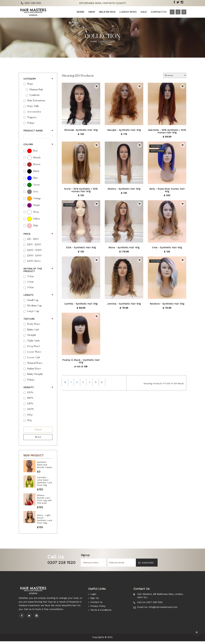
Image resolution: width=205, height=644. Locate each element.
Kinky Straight (35, 377)
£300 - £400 (34, 258)
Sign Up (95, 601)
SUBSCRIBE (146, 565)
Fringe (31, 126)
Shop (91, 13)
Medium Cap (34, 308)
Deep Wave (34, 349)
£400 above (34, 264)
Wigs (30, 87)
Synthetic (35, 98)
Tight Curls (33, 343)
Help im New (106, 13)
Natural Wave (35, 366)
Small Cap (33, 303)
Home (80, 13)
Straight (32, 338)
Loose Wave (34, 355)
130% (30, 406)
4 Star (30, 285)
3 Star (30, 290)
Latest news (127, 13)
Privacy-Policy (98, 609)
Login (93, 597)
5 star (30, 279)
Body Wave (34, 327)
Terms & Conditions (101, 613)
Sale (143, 13)
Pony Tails (33, 109)
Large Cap (33, 314)
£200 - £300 (34, 253)
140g (30, 418)
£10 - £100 (33, 242)
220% (30, 412)
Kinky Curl (33, 332)
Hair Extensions (36, 103)
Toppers (32, 120)
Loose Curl (34, 360)
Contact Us (97, 605)
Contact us (157, 13)
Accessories (34, 115)
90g (29, 423)
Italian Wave (34, 371)
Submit (38, 432)
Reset (38, 440)
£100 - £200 (34, 247)
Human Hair (36, 92)
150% (30, 395)
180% (30, 401)
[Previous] (65, 385)
